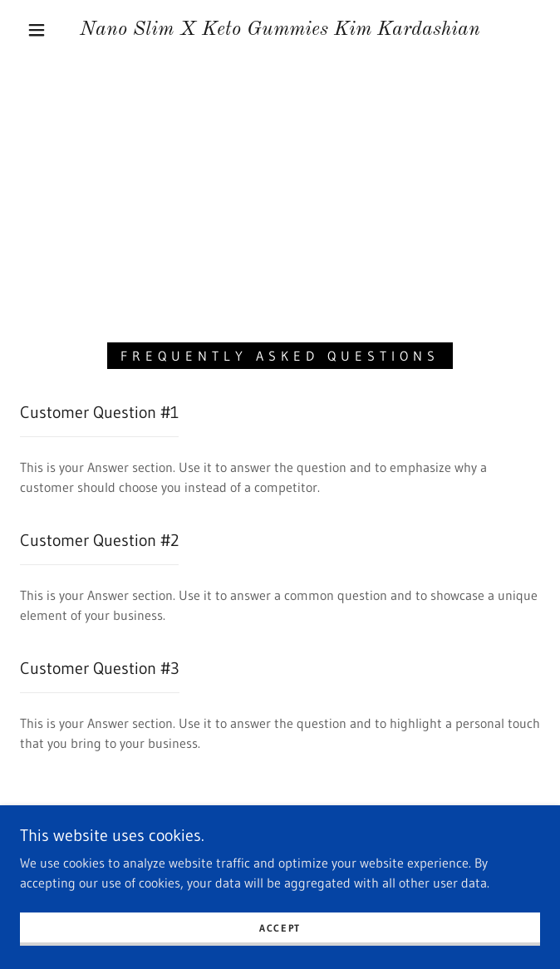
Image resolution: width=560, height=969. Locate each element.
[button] (46, 30)
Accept (280, 928)
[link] (280, 30)
